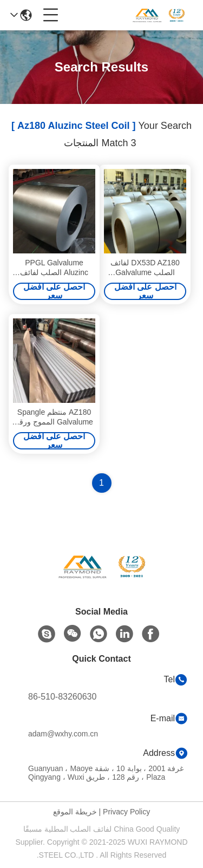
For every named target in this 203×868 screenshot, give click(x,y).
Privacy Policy (126, 812)
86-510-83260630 (62, 697)
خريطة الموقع (75, 812)
